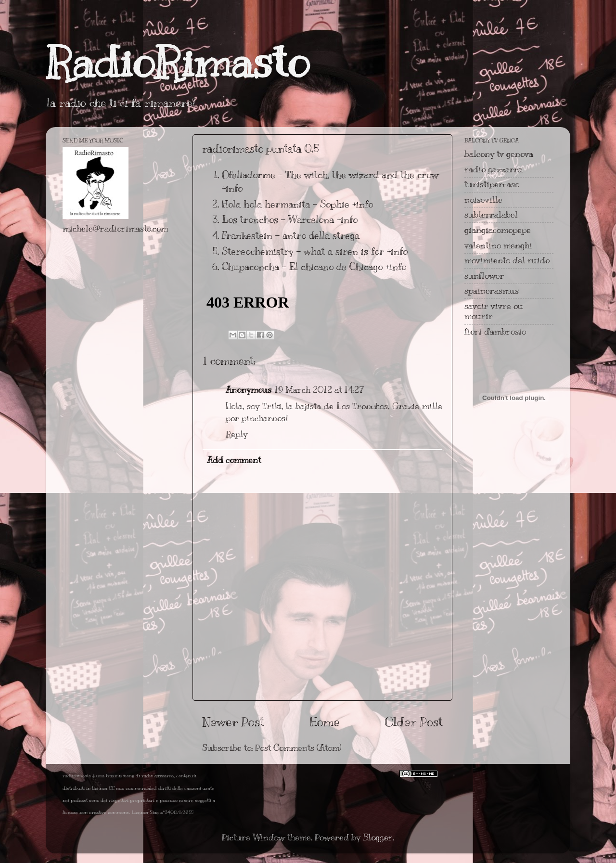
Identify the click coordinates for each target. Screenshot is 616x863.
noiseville (483, 200)
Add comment (234, 460)
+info (232, 188)
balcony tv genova (499, 154)
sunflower (484, 276)
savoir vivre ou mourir (494, 311)
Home (325, 722)
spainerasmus (492, 291)
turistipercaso (492, 184)
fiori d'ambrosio (495, 332)
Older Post (414, 722)
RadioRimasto (178, 62)
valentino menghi (498, 245)
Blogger (378, 837)
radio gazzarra (494, 169)
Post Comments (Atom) (298, 748)
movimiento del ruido (507, 260)
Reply (237, 434)
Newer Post (233, 722)
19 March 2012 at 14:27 (319, 390)
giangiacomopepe (498, 230)
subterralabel (491, 215)
